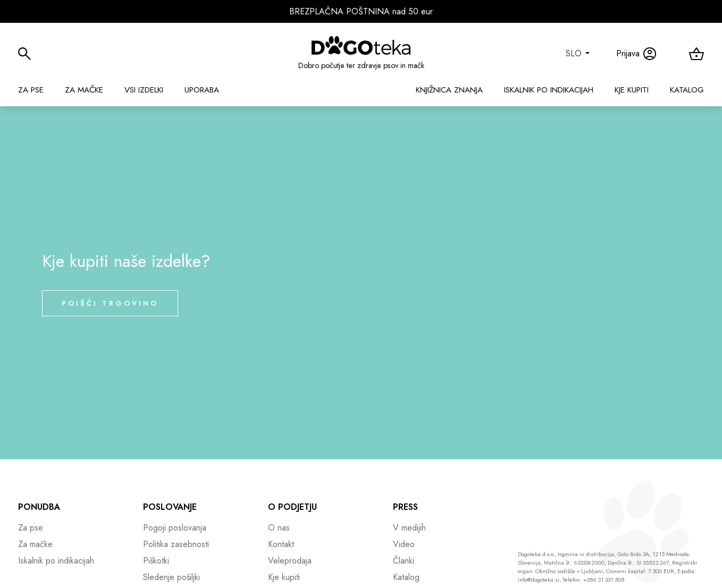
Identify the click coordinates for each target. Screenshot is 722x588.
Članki (404, 561)
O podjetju (292, 507)
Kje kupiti (632, 90)
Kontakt (281, 544)
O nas (279, 528)
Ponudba (39, 507)
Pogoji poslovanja (175, 528)
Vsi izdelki (144, 90)
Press (405, 507)
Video (404, 544)
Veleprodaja (290, 561)
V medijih (409, 528)
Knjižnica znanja (449, 90)
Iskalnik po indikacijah (549, 90)
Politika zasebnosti (176, 544)
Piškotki (156, 561)
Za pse (31, 90)
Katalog (687, 90)
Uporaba (202, 90)
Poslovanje (170, 507)
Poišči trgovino (110, 303)
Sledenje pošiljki (171, 577)
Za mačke (84, 90)
